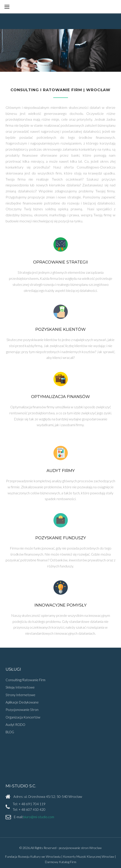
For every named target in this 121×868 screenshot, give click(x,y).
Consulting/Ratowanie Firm (25, 680)
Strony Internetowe (20, 695)
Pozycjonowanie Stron (22, 710)
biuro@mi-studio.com (39, 817)
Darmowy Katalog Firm (61, 862)
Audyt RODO (15, 725)
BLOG (10, 732)
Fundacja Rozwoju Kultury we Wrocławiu (33, 856)
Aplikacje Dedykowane (22, 702)
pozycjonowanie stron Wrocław (80, 848)
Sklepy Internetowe (20, 687)
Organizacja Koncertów (23, 717)
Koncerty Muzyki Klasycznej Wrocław (89, 856)
